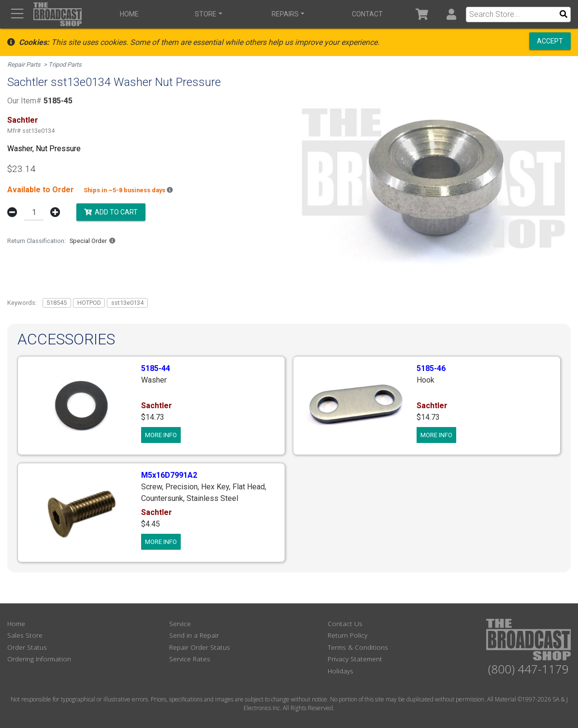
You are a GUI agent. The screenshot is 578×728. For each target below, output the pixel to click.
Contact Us (345, 623)
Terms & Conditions (358, 647)
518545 (57, 303)
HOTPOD (89, 303)
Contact (367, 14)
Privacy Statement (355, 659)
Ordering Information (39, 659)
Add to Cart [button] (111, 212)
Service (180, 623)
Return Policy (347, 635)
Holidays (340, 671)
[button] (451, 14)
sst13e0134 (127, 303)
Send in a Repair (194, 635)
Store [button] (206, 14)
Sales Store (25, 635)
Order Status (27, 647)
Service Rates (190, 659)
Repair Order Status (200, 647)
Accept (550, 41)
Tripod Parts (65, 64)
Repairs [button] (285, 14)
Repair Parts (24, 64)
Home (129, 14)
